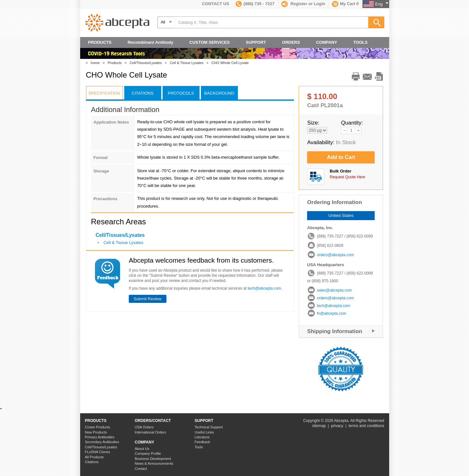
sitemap (319, 426)
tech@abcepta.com (265, 288)
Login (319, 4)
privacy (337, 426)
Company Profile (148, 453)
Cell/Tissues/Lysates (147, 63)
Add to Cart (341, 157)
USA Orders (144, 427)
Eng (382, 4)
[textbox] (271, 22)
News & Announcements (154, 463)
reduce (344, 130)
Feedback (202, 442)
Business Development (153, 459)
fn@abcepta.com (331, 313)
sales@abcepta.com (334, 290)
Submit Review (148, 299)
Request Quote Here (347, 177)
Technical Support (209, 427)
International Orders (150, 432)
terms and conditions (366, 426)
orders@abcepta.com (335, 255)
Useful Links (204, 432)
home (97, 63)
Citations (92, 462)
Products (116, 63)
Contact (141, 469)
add (358, 130)
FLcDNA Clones (98, 452)
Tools (199, 447)
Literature (202, 437)
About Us (142, 449)
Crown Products (98, 427)
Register (299, 4)
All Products (94, 457)
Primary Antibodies (100, 437)
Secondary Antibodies (102, 442)
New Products (96, 432)
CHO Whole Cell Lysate (232, 63)
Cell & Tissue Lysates (188, 63)
